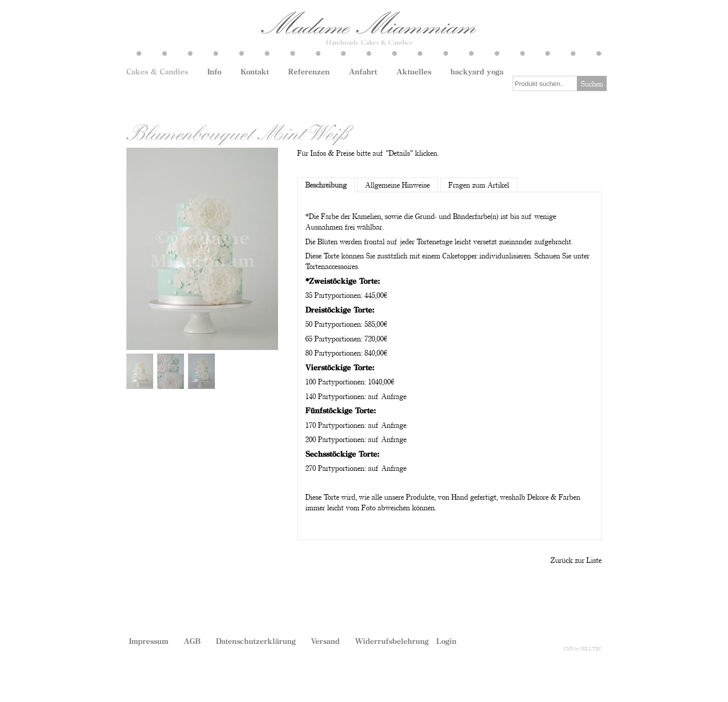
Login (446, 641)
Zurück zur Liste (576, 560)
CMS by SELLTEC (583, 648)
